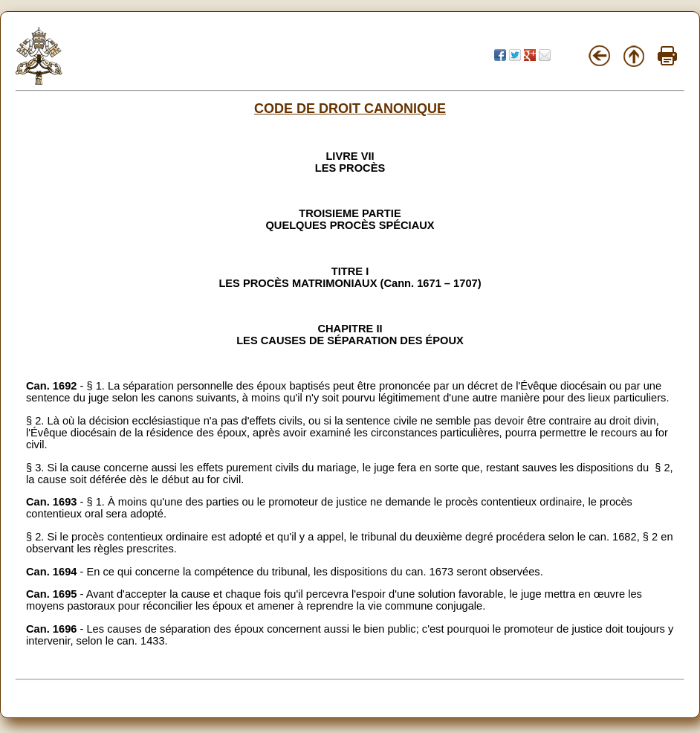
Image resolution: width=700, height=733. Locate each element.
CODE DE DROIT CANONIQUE (350, 109)
